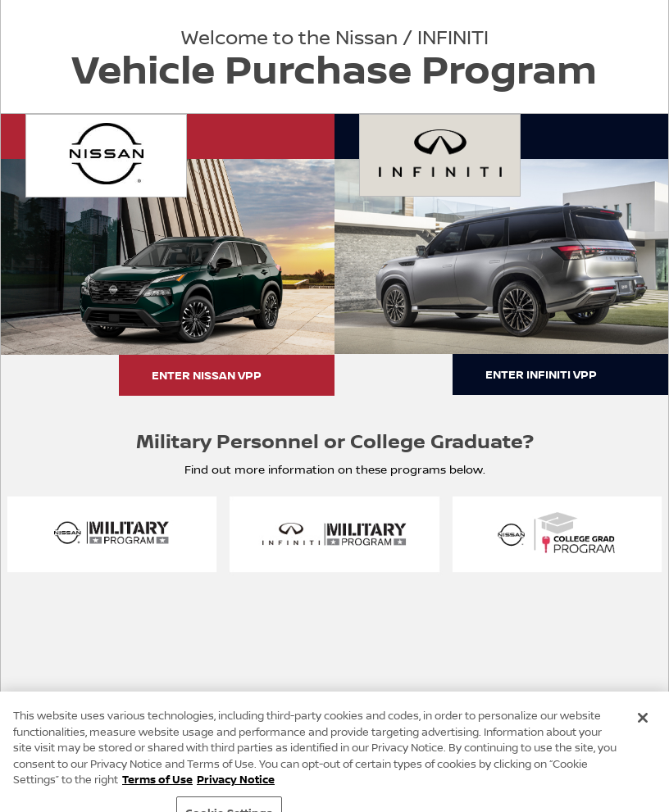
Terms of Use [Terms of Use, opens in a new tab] (157, 786)
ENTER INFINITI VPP (541, 374)
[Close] (643, 724)
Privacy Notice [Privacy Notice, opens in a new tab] (236, 786)
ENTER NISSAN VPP (207, 375)
